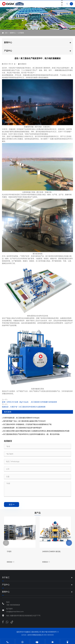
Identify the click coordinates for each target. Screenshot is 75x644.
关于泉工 (6, 578)
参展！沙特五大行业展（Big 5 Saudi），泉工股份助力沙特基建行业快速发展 (29, 402)
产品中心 (8, 51)
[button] (6, 543)
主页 (6, 33)
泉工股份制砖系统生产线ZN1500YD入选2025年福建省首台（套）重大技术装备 (31, 434)
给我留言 (23, 64)
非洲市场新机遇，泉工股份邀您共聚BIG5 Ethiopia (21, 418)
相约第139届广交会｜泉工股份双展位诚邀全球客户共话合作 (24, 421)
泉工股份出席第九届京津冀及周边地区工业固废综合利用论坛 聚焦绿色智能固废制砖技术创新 (36, 431)
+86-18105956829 (13, 605)
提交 (12, 504)
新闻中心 (13, 33)
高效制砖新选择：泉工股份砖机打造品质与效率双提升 (22, 428)
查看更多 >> (11, 562)
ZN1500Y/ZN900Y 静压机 (51, 552)
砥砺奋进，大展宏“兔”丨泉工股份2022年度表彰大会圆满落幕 (24, 407)
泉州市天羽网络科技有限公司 (35, 635)
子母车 (9, 552)
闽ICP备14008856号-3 (50, 632)
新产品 (38, 513)
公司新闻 (21, 33)
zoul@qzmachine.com (15, 612)
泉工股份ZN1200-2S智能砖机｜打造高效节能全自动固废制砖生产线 (27, 424)
